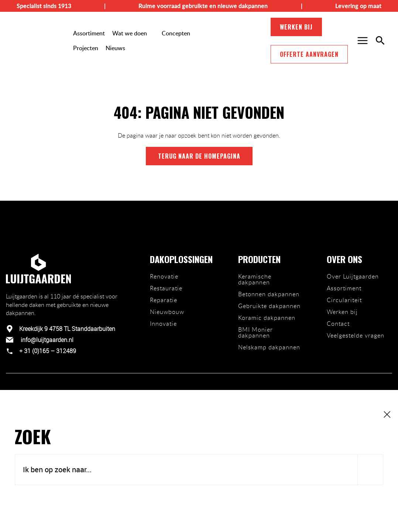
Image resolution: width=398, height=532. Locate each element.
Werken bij (296, 27)
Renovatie (164, 276)
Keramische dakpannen (255, 279)
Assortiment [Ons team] (344, 288)
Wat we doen (130, 33)
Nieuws (115, 48)
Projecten (86, 48)
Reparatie (164, 300)
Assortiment (89, 33)
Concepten (176, 33)
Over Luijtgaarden (353, 276)
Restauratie (166, 288)
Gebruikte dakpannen (269, 306)
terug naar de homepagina (199, 156)
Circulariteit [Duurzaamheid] (344, 300)
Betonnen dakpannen (269, 294)
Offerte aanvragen (309, 54)
